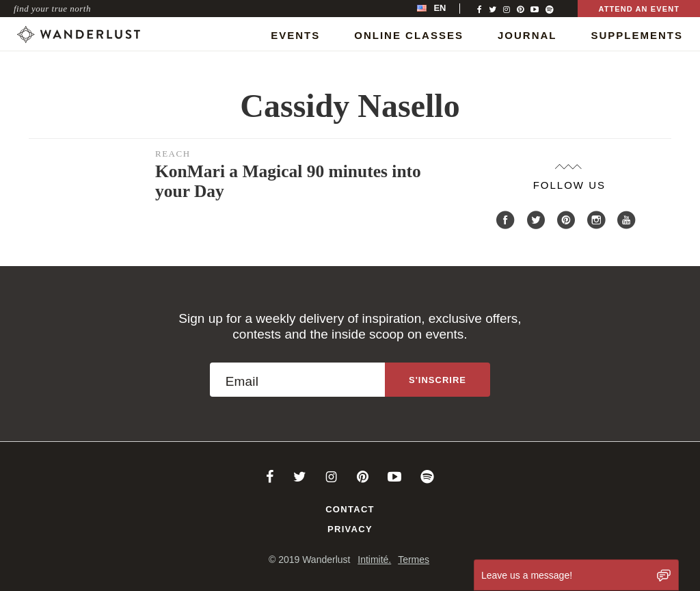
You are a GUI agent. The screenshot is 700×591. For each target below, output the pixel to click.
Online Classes (409, 35)
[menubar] (446, 9)
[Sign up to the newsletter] (437, 380)
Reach (173, 154)
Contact (350, 509)
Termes (414, 560)
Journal (527, 35)
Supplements (637, 35)
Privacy (350, 529)
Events (295, 35)
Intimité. (374, 560)
